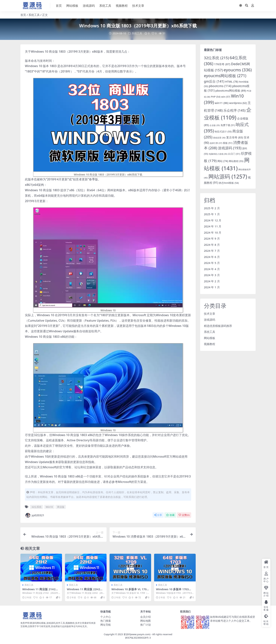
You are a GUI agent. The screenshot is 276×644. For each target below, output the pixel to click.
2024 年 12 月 (213, 220)
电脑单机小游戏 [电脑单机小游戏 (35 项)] (218, 154)
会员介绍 (145, 617)
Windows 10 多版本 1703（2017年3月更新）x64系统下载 (175, 591)
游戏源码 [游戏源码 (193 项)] (230, 148)
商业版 (61, 507)
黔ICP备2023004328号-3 (138, 638)
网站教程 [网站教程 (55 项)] (236, 161)
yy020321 (35, 515)
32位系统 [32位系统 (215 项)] (216, 58)
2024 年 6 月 (212, 257)
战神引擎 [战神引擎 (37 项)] (216, 143)
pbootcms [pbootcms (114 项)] (220, 86)
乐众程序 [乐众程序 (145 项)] (234, 110)
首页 (23, 15)
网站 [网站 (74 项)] (223, 161)
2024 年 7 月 (212, 251)
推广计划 (145, 624)
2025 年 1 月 (212, 214)
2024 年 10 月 (213, 232)
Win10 (49, 507)
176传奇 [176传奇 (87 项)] (222, 64)
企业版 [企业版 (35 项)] (215, 125)
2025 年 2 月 (212, 208)
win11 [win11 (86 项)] (222, 103)
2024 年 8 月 (212, 244)
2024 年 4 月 (212, 269)
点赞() (184, 515)
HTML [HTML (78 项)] (232, 81)
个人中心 (106, 617)
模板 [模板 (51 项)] (228, 143)
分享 (158, 515)
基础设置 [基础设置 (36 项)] (219, 137)
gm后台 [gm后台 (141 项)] (214, 81)
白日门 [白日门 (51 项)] (234, 154)
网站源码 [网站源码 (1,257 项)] (228, 176)
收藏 (170, 515)
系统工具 (34, 15)
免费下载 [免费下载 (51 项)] (228, 125)
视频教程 (210, 344)
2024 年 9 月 (212, 238)
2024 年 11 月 (213, 226)
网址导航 (106, 624)
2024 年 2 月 (212, 281)
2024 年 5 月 (212, 263)
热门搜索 (106, 620)
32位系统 (37, 507)
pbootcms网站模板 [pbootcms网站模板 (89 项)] (231, 90)
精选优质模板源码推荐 (218, 326)
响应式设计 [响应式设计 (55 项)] (223, 131)
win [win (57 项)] (226, 96)
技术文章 (210, 313)
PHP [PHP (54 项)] (216, 96)
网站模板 (210, 338)
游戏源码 (210, 320)
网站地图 (145, 620)
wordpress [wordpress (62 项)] (238, 103)
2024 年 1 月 (212, 287)
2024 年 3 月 (212, 275)
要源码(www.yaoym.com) (137, 634)
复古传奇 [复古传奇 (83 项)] (235, 137)
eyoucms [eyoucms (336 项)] (238, 70)
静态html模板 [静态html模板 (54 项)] (229, 183)
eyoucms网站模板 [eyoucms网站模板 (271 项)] (225, 76)
